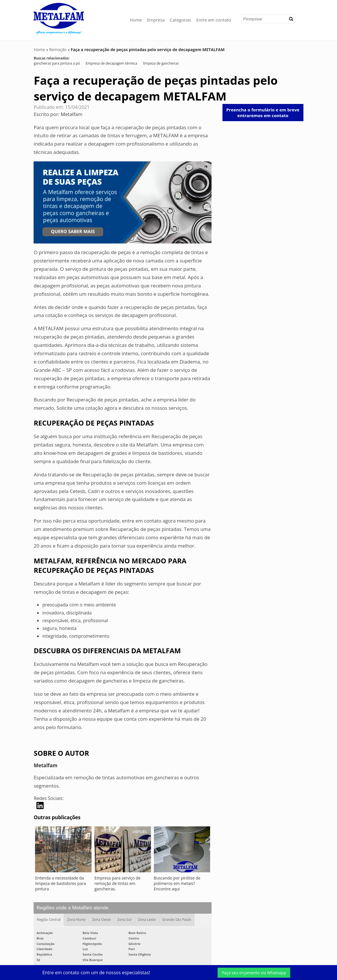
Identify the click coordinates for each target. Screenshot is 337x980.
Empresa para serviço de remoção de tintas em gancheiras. (117, 883)
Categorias (181, 20)
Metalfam (72, 114)
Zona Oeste (102, 920)
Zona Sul (125, 920)
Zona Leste (147, 920)
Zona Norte (76, 920)
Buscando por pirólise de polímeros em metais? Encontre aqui (177, 883)
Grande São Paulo (177, 920)
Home (136, 20)
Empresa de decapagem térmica (111, 63)
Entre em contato (214, 20)
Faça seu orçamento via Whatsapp (254, 973)
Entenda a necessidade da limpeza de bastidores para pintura (60, 883)
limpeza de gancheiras (161, 63)
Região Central (49, 920)
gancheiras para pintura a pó (57, 63)
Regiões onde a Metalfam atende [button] (72, 908)
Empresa (156, 20)
